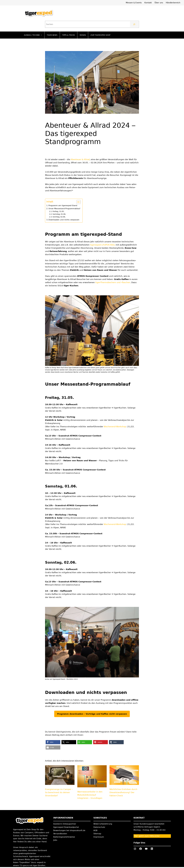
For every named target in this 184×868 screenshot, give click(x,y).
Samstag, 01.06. (59, 214)
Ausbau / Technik (33, 35)
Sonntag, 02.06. (59, 217)
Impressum (99, 837)
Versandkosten (60, 834)
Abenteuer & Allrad (80, 159)
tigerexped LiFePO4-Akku (103, 245)
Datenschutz (99, 827)
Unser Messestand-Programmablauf (64, 209)
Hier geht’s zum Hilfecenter (147, 836)
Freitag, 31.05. (58, 211)
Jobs (55, 840)
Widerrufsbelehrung (103, 824)
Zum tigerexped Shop (100, 35)
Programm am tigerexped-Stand (63, 206)
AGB (95, 830)
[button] (53, 742)
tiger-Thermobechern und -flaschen (113, 282)
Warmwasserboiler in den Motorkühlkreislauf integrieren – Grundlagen (90, 795)
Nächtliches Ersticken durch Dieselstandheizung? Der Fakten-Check (123, 792)
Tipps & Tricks (69, 35)
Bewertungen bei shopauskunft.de (69, 830)
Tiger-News (52, 35)
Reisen (83, 35)
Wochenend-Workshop (115, 427)
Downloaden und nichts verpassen (64, 220)
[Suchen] (134, 24)
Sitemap (97, 834)
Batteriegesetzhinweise (64, 837)
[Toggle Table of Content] (77, 202)
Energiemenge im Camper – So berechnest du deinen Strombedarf (59, 792)
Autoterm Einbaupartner (65, 824)
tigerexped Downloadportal (66, 827)
